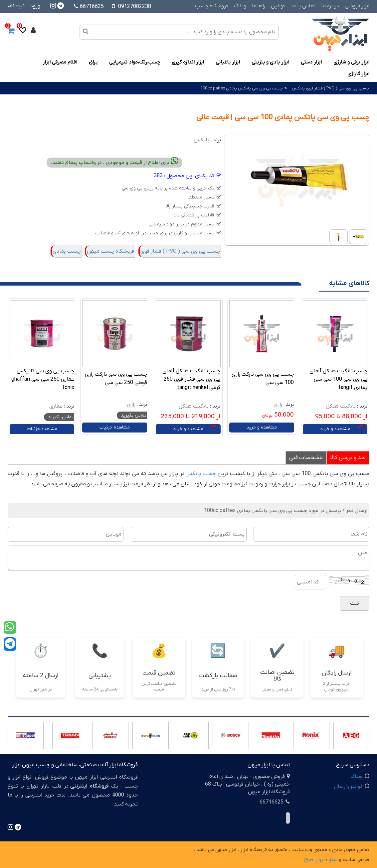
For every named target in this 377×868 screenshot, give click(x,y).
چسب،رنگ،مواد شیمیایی (135, 62)
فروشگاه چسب (212, 6)
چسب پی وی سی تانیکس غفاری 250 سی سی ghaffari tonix (43, 379)
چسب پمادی (67, 251)
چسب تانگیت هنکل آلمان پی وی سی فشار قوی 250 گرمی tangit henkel (191, 379)
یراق (93, 62)
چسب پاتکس (201, 474)
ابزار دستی (311, 62)
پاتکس (201, 140)
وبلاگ (240, 6)
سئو (333, 860)
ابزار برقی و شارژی (351, 62)
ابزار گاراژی (358, 74)
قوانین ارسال (348, 787)
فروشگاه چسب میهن (110, 251)
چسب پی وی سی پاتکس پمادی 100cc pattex (242, 88)
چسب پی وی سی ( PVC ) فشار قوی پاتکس (331, 88)
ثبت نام (16, 6)
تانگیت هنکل (341, 406)
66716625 (89, 7)
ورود (35, 6)
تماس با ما (303, 6)
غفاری (56, 406)
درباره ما (330, 6)
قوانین (278, 6)
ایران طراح (314, 860)
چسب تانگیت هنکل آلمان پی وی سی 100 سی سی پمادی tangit (338, 379)
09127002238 (135, 7)
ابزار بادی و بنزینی (270, 62)
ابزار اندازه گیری (188, 62)
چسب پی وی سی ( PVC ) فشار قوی (180, 251)
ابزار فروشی (357, 6)
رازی (278, 405)
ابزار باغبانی (228, 62)
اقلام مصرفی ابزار (60, 62)
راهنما (259, 6)
